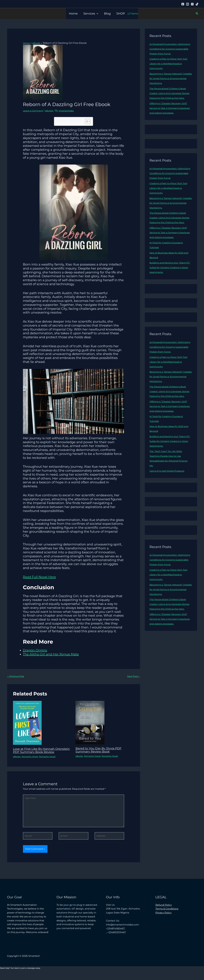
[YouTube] (188, 4)
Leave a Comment (34, 110)
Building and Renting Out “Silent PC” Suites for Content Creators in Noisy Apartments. (169, 277)
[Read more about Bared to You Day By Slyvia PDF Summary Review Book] (90, 723)
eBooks (51, 110)
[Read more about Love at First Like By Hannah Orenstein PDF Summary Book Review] (27, 723)
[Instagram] (192, 4)
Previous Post (16, 676)
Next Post (133, 676)
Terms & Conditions (167, 915)
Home (73, 14)
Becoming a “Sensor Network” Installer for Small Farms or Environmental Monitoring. (167, 78)
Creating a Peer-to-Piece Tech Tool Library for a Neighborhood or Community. (170, 63)
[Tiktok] (197, 4)
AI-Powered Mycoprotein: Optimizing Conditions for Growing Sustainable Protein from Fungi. (170, 49)
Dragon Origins (35, 650)
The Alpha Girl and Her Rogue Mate (51, 654)
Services (91, 14)
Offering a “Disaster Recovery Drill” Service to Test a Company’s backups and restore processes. (170, 113)
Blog (107, 14)
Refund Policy (164, 911)
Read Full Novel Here (39, 577)
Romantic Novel (31, 760)
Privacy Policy (163, 919)
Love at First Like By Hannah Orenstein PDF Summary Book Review (37, 752)
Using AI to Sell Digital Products (168, 485)
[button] (97, 14)
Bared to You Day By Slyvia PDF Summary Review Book (100, 750)
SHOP (121, 14)
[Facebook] (183, 4)
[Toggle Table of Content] (86, 121)
